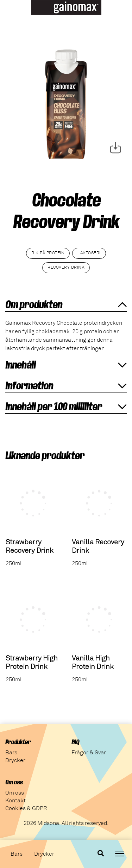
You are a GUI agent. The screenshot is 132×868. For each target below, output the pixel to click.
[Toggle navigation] (120, 854)
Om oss (15, 793)
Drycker (44, 854)
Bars (17, 854)
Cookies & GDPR (26, 808)
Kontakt (15, 801)
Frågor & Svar (89, 753)
